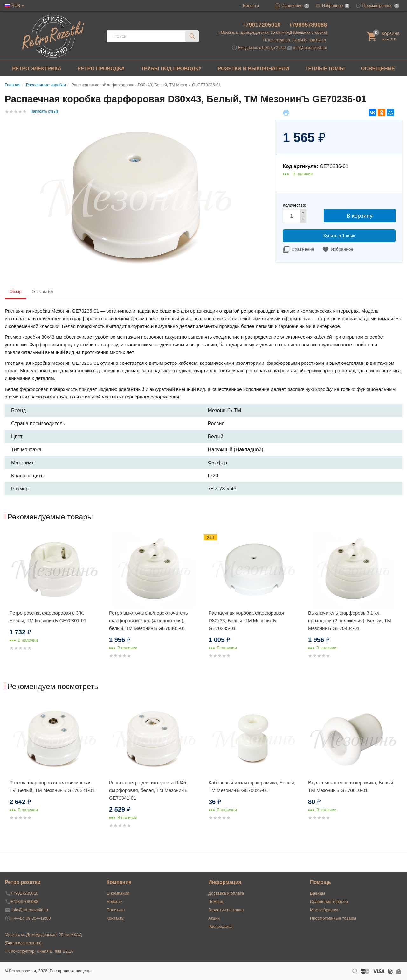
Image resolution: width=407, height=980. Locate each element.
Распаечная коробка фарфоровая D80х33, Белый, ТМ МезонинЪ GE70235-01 (246, 620)
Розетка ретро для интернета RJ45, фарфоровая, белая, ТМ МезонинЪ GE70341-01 (148, 790)
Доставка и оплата (226, 893)
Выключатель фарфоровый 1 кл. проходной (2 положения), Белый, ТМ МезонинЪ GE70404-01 (350, 620)
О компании (118, 893)
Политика (116, 910)
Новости (251, 6)
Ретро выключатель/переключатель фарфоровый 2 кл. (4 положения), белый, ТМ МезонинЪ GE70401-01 (148, 620)
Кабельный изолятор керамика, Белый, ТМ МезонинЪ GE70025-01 (252, 786)
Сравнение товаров (329, 902)
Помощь (216, 902)
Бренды (317, 893)
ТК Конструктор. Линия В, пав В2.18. (295, 40)
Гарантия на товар (226, 910)
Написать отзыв (44, 111)
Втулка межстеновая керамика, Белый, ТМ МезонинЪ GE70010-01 (351, 786)
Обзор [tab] (16, 291)
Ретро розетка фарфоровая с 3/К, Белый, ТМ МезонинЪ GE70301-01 (48, 617)
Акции (214, 918)
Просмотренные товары (333, 918)
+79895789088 (308, 25)
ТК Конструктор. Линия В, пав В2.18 (39, 951)
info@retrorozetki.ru (310, 48)
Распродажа (220, 926)
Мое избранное (325, 910)
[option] (55, 599)
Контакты (115, 918)
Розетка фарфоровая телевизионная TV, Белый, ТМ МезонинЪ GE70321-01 (52, 786)
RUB (16, 6)
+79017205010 (262, 25)
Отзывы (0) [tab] (42, 291)
